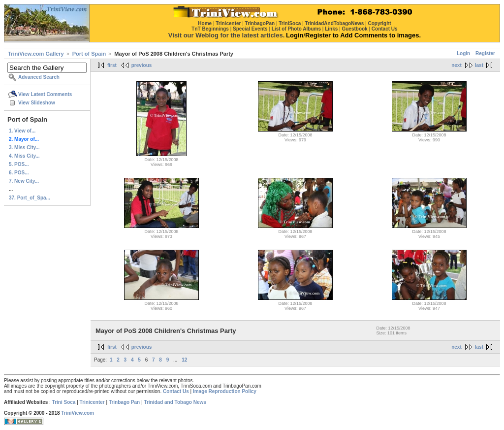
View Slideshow (37, 103)
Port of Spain (89, 54)
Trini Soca (64, 402)
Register (485, 53)
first (112, 65)
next (457, 65)
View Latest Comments (45, 94)
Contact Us (176, 391)
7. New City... (24, 181)
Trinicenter (92, 402)
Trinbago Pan (124, 402)
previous (142, 65)
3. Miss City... (24, 148)
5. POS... (19, 164)
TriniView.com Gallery (36, 54)
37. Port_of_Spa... (30, 198)
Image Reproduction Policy (225, 391)
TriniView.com (78, 413)
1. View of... (22, 131)
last (479, 65)
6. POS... (19, 173)
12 (184, 360)
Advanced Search (39, 77)
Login (463, 53)
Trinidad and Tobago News (175, 402)
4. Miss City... (24, 156)
